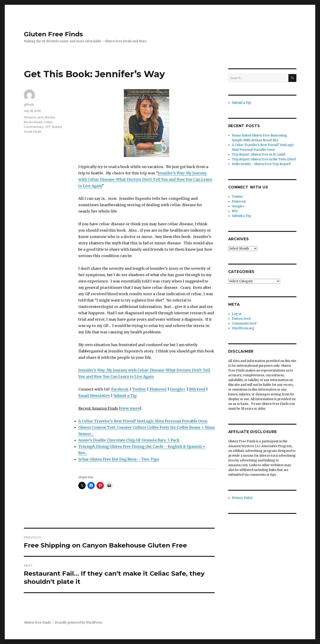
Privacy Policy (242, 498)
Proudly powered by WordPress (79, 623)
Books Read (33, 122)
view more (130, 408)
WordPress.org (243, 328)
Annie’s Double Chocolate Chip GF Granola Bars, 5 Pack (129, 440)
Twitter (139, 389)
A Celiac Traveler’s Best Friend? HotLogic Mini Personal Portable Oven (143, 421)
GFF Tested (53, 127)
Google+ (178, 389)
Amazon (30, 117)
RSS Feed (197, 389)
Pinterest (158, 389)
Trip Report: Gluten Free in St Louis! (259, 155)
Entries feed (241, 319)
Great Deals (33, 131)
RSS (235, 211)
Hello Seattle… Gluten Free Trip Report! (261, 164)
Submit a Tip (125, 396)
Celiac (48, 122)
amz (41, 117)
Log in (237, 314)
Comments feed (244, 323)
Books (50, 117)
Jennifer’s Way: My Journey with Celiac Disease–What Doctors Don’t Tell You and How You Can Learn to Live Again (145, 179)
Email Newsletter (94, 396)
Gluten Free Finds (53, 34)
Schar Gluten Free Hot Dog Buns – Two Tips (119, 459)
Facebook (120, 389)
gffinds (29, 104)
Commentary (34, 127)
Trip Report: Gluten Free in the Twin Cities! (264, 159)
